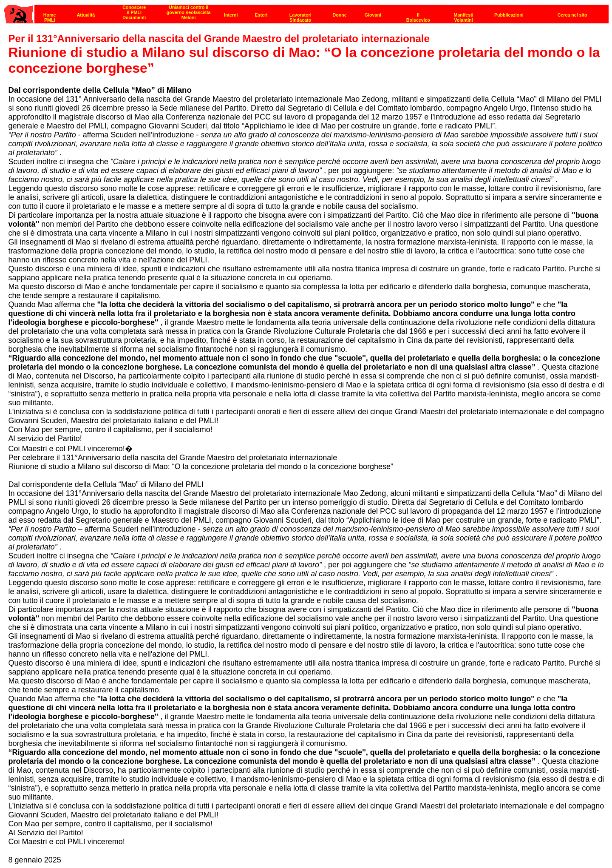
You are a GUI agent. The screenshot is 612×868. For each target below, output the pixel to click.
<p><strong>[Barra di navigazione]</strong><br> (306, 12)
